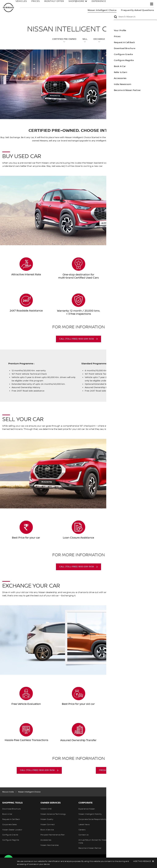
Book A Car (141, 66)
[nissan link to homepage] (8, 8)
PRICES (34, 3)
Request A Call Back (146, 42)
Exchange (99, 39)
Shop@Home (75, 3)
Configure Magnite (145, 60)
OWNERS (126, 3)
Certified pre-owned (64, 39)
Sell (85, 39)
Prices (139, 36)
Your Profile (142, 31)
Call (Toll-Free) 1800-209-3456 (77, 339)
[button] (152, 4)
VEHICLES (20, 3)
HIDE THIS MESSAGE (142, 861)
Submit (137, 17)
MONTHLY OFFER (53, 3)
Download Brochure (146, 48)
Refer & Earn (142, 72)
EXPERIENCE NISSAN (102, 3)
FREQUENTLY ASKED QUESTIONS (116, 770)
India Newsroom (144, 84)
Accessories (142, 78)
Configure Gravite (145, 54)
